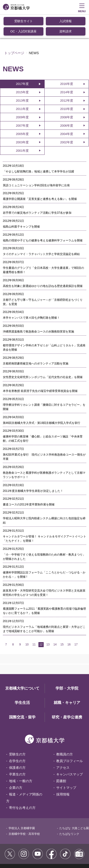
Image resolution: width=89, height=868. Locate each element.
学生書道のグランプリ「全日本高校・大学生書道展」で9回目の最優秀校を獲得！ (44, 246)
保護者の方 (17, 744)
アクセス (63, 744)
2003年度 (22, 118)
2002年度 (66, 118)
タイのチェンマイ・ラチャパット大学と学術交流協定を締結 (41, 230)
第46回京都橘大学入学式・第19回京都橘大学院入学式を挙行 (42, 399)
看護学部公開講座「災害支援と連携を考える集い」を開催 (40, 175)
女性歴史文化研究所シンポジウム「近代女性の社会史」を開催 (43, 353)
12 (41, 621)
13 (48, 621)
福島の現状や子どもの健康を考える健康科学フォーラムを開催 (43, 217)
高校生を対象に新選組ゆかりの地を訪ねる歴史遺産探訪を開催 (43, 262)
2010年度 (66, 85)
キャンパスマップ (70, 750)
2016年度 (66, 60)
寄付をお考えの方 (22, 784)
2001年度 (22, 127)
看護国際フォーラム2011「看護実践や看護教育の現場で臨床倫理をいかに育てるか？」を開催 (44, 587)
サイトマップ (66, 764)
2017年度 (22, 60)
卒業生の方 (17, 750)
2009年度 (22, 93)
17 (76, 621)
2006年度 (66, 102)
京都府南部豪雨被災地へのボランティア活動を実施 (36, 340)
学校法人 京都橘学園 (22, 804)
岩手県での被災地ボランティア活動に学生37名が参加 (37, 189)
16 (69, 621)
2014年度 (66, 68)
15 (62, 621)
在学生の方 (17, 737)
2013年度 (22, 77)
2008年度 (66, 93)
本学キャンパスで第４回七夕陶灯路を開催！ (31, 294)
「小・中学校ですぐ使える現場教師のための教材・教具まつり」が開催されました (44, 533)
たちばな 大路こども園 (74, 804)
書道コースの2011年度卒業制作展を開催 (29, 481)
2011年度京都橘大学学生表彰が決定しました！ (33, 467)
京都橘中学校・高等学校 (24, 810)
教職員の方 (65, 730)
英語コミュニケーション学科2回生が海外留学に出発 (36, 161)
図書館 (61, 757)
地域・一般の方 (21, 757)
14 (55, 621)
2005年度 (22, 110)
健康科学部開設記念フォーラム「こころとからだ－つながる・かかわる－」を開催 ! (44, 551)
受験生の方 (17, 730)
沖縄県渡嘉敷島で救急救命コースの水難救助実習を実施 (38, 308)
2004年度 (66, 110)
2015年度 (22, 68)
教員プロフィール (70, 737)
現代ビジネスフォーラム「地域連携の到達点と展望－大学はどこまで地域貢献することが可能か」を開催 (44, 605)
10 (27, 621)
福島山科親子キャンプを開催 (21, 203)
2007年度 (22, 102)
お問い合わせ (42, 851)
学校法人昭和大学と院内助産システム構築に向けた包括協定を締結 (44, 497)
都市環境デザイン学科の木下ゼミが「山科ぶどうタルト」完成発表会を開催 (44, 324)
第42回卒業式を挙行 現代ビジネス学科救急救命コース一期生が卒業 (44, 433)
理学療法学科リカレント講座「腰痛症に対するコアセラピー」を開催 (44, 383)
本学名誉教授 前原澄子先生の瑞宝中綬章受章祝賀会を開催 (40, 367)
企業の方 (16, 764)
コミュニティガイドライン (47, 846)
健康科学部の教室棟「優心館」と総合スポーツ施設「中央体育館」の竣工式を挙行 (43, 415)
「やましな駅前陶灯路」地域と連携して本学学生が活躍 (38, 148)
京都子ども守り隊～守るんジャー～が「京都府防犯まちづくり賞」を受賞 (43, 278)
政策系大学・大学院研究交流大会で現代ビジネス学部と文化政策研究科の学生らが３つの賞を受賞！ (44, 569)
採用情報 (63, 770)
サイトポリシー (16, 846)
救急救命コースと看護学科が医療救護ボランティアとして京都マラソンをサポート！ (44, 451)
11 (34, 621)
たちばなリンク (69, 810)
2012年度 (66, 77)
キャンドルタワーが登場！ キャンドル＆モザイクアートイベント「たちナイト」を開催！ (44, 515)
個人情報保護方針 (18, 851)
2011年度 (22, 85)
